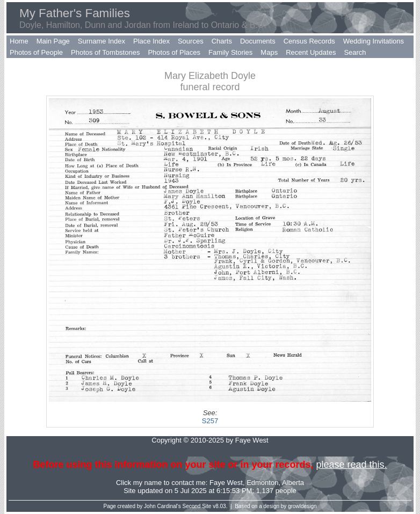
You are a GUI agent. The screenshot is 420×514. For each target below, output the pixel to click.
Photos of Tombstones (105, 52)
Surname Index (102, 41)
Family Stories (230, 52)
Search (355, 52)
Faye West (226, 483)
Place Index (151, 41)
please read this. (351, 465)
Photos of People (36, 52)
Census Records (309, 41)
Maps (269, 52)
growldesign (302, 506)
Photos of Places (174, 52)
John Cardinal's (162, 506)
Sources (191, 41)
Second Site (197, 506)
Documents (258, 41)
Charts (222, 41)
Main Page (53, 41)
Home (19, 41)
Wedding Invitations (374, 41)
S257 (210, 421)
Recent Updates (311, 52)
